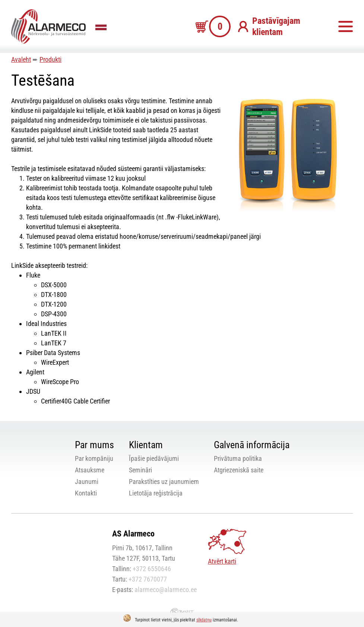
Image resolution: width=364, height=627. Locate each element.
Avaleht (21, 59)
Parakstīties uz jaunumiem (164, 482)
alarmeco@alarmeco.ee (166, 590)
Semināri (140, 470)
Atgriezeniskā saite (239, 470)
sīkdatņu (204, 620)
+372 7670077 (148, 579)
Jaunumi (87, 482)
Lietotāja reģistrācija (156, 493)
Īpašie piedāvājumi (154, 458)
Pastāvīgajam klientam (276, 26)
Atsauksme (90, 470)
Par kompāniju (94, 458)
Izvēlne (345, 26)
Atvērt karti (222, 561)
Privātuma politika (238, 458)
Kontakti (86, 493)
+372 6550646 (152, 569)
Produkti (50, 59)
